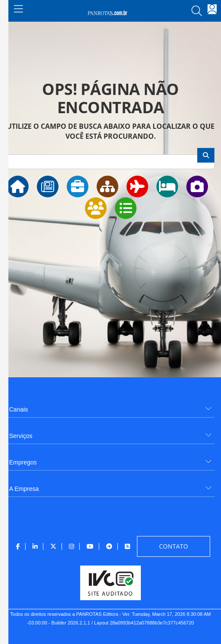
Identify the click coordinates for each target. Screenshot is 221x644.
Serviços (21, 436)
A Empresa (24, 489)
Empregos (23, 462)
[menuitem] (110, 406)
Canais (19, 409)
